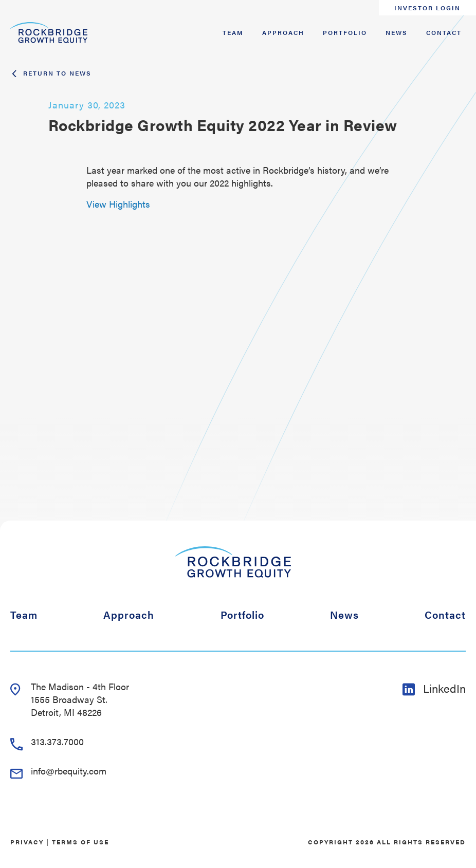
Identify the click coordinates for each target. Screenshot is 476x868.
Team (233, 32)
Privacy (27, 842)
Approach (283, 32)
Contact (444, 32)
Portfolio (345, 32)
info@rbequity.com (58, 771)
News (397, 32)
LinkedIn (434, 688)
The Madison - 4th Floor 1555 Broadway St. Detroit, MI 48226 (70, 699)
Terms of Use (80, 842)
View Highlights (118, 204)
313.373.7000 (47, 741)
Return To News (51, 73)
